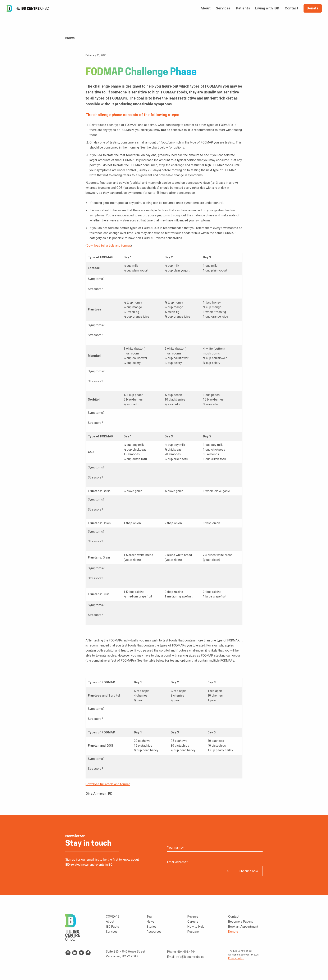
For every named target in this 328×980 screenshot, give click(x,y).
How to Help (196, 927)
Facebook (88, 953)
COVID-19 (113, 917)
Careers (193, 922)
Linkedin (75, 953)
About (110, 922)
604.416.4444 (186, 952)
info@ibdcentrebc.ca (190, 957)
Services (112, 932)
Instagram (68, 953)
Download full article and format (109, 246)
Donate (233, 932)
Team (151, 917)
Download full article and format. (108, 784)
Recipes (193, 917)
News (151, 922)
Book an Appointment (243, 927)
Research (194, 932)
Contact (234, 917)
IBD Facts (112, 927)
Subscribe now (248, 871)
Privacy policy (236, 958)
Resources (154, 932)
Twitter (81, 953)
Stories (152, 927)
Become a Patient (240, 922)
